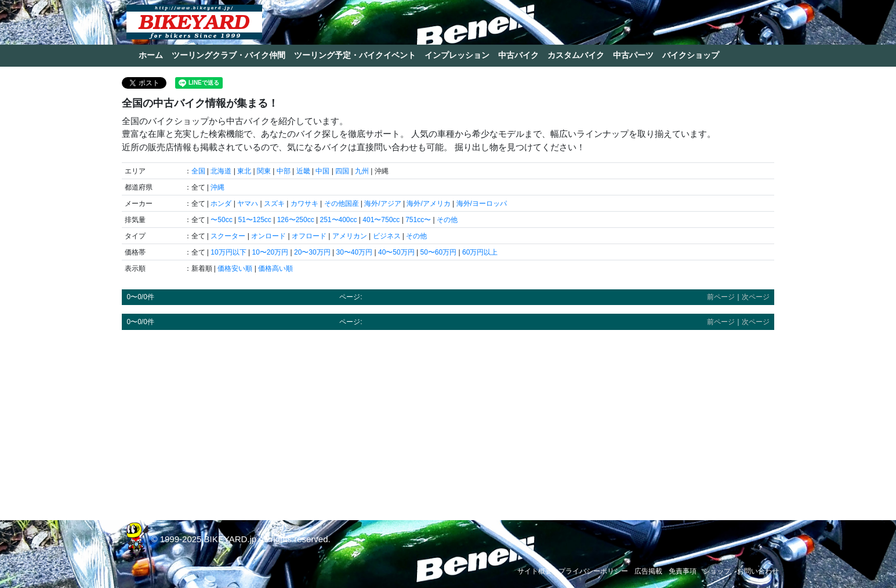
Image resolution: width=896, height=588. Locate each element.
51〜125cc (254, 220)
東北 (244, 171)
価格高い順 (275, 268)
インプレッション (457, 55)
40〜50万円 (396, 252)
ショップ (717, 571)
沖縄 (217, 187)
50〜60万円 (438, 252)
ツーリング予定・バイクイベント (355, 55)
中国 (322, 171)
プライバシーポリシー (593, 571)
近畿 (303, 171)
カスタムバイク (576, 55)
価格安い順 (235, 268)
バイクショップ (691, 55)
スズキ (274, 204)
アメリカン (350, 236)
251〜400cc (338, 220)
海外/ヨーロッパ (482, 204)
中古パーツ (633, 55)
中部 (284, 171)
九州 (362, 171)
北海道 (221, 171)
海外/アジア (382, 204)
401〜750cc (381, 220)
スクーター (228, 236)
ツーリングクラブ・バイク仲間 (228, 55)
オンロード (269, 236)
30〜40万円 (354, 252)
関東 (264, 171)
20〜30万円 (312, 252)
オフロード (309, 236)
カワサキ (304, 204)
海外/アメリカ (428, 204)
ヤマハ (248, 204)
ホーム (151, 55)
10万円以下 (228, 252)
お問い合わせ (758, 571)
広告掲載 (648, 571)
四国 (342, 171)
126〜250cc (296, 220)
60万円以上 (480, 252)
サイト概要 (535, 571)
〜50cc (221, 220)
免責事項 (683, 571)
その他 (447, 220)
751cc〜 (418, 220)
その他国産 (342, 204)
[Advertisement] (448, 420)
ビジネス (387, 236)
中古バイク (518, 55)
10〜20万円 (270, 252)
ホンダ (221, 204)
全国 (198, 171)
